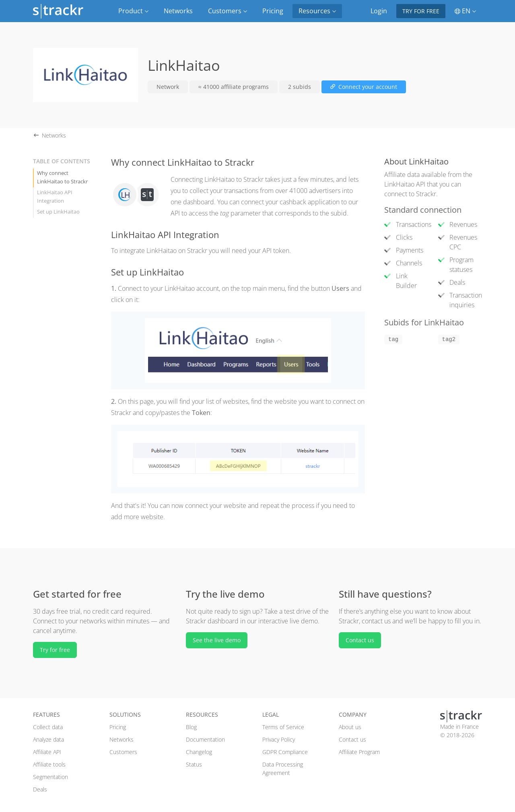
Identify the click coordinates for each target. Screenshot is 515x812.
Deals (40, 789)
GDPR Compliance (285, 752)
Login (379, 11)
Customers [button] (228, 11)
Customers (123, 752)
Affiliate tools (49, 764)
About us (350, 727)
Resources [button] (317, 11)
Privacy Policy (279, 739)
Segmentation (50, 777)
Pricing (273, 11)
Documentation (205, 739)
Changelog (199, 752)
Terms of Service (283, 727)
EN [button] (465, 11)
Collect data (48, 727)
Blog (191, 727)
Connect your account (364, 87)
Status (194, 764)
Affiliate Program (359, 752)
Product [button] (133, 11)
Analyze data (48, 739)
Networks (178, 11)
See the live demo (217, 640)
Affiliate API (47, 752)
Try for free (421, 11)
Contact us (360, 640)
